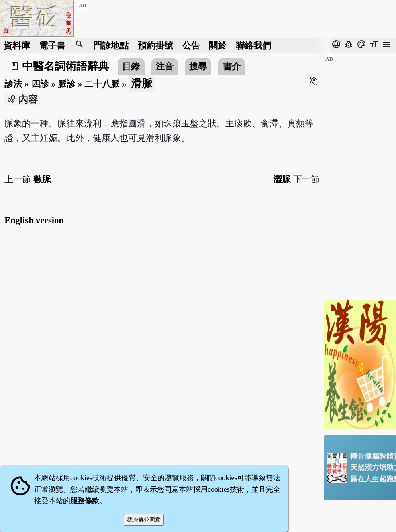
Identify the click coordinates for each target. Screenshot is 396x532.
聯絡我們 (253, 45)
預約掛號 (155, 45)
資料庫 (17, 45)
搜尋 (198, 66)
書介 (232, 66)
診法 (13, 84)
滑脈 (142, 83)
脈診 (67, 84)
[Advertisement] (360, 174)
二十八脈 (102, 84)
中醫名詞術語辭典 (65, 66)
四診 (40, 84)
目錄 (131, 66)
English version (34, 220)
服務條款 (85, 501)
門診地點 (111, 45)
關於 (218, 45)
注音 (165, 66)
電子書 (52, 45)
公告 (191, 45)
